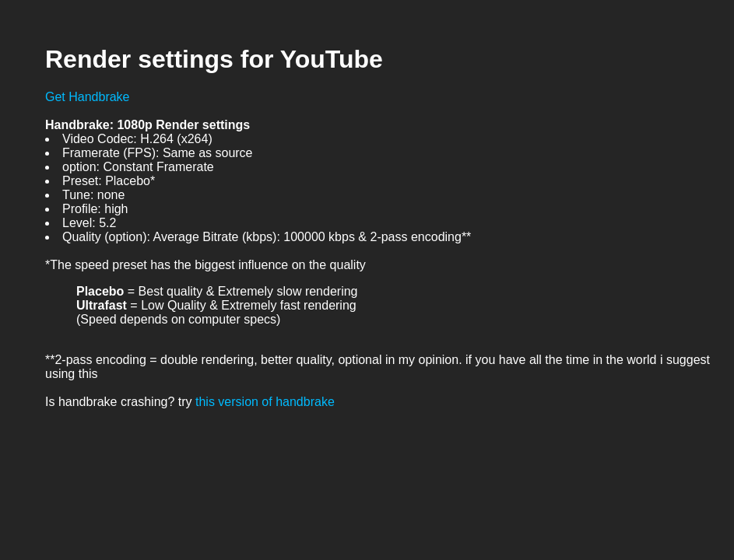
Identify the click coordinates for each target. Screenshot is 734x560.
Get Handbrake (88, 97)
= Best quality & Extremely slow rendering (217, 291)
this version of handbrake (265, 402)
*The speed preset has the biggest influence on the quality (205, 265)
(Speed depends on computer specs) (178, 319)
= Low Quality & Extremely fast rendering (216, 305)
